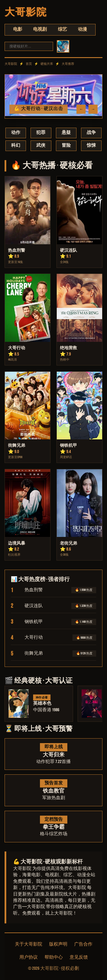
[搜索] (29, 46)
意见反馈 (79, 957)
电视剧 (40, 29)
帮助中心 (54, 957)
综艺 (62, 29)
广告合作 (83, 944)
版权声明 (58, 944)
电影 (18, 29)
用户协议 (29, 957)
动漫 (82, 29)
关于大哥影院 (29, 944)
